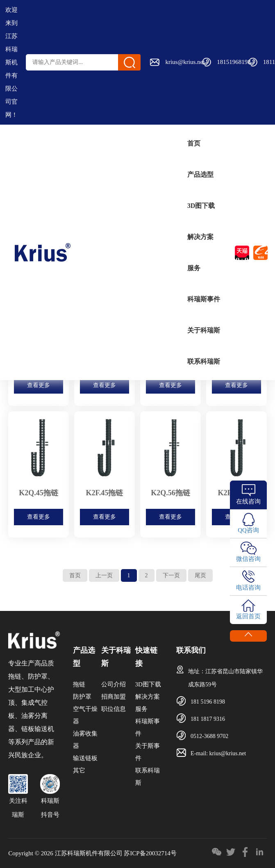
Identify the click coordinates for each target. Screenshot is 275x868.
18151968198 (234, 62)
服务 (194, 268)
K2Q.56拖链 (170, 493)
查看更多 (39, 385)
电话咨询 (248, 588)
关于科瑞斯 (204, 330)
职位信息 (114, 709)
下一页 (171, 575)
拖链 (79, 684)
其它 (79, 770)
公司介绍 (114, 684)
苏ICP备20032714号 (150, 853)
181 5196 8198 (208, 702)
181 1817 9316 (208, 719)
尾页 (200, 575)
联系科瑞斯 (204, 361)
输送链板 (85, 758)
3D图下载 (201, 206)
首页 (194, 143)
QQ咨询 (248, 530)
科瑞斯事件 (204, 299)
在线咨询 (248, 501)
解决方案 (200, 237)
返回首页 (248, 616)
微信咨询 (248, 559)
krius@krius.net (185, 62)
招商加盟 (114, 697)
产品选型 (200, 174)
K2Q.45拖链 (39, 493)
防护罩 (82, 697)
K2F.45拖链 (105, 493)
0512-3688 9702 (209, 736)
